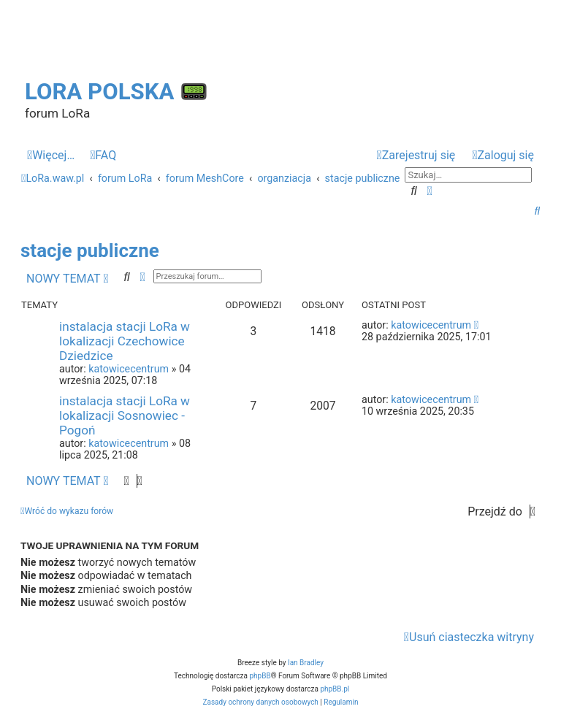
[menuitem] (103, 156)
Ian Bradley (306, 663)
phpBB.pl (335, 689)
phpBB (260, 676)
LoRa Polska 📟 (117, 92)
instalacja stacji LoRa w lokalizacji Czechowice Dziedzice (125, 341)
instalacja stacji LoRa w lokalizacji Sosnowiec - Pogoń (125, 415)
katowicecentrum (129, 369)
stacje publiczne (90, 250)
